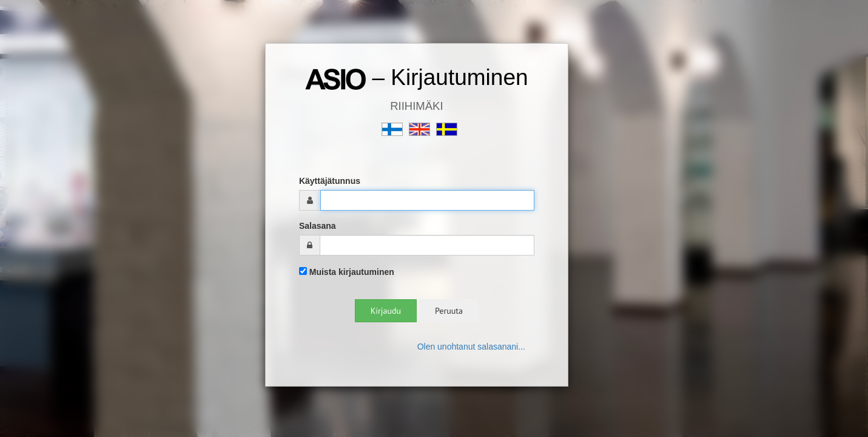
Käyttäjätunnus (330, 181)
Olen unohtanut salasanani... (471, 347)
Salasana (318, 226)
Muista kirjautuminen (347, 272)
